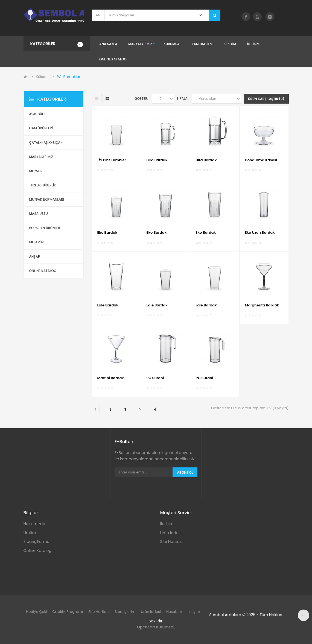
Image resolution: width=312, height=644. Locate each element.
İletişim (167, 524)
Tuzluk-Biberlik (43, 185)
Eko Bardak (107, 232)
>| (155, 409)
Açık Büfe (37, 114)
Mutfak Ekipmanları (47, 199)
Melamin (37, 242)
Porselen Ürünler (45, 228)
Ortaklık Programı (68, 612)
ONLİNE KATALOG (43, 271)
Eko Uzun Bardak (260, 232)
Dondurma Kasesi (261, 160)
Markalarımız (41, 157)
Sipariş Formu (37, 541)
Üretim (30, 533)
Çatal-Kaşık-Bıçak (46, 143)
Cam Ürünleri (41, 128)
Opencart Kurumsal (156, 627)
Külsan (42, 77)
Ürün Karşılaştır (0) (266, 99)
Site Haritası (171, 541)
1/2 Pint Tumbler (112, 160)
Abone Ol (185, 472)
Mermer (36, 171)
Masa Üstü (39, 214)
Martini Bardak (111, 378)
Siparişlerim (125, 612)
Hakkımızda (34, 524)
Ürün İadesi (171, 533)
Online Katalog (38, 551)
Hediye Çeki (37, 612)
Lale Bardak (108, 305)
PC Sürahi (155, 378)
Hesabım (174, 612)
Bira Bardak (157, 160)
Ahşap (35, 257)
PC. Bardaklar (69, 77)
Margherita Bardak (262, 305)
